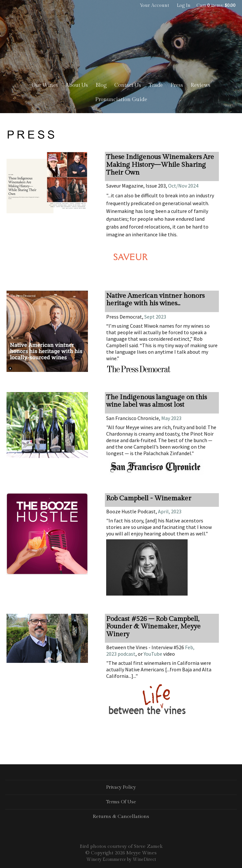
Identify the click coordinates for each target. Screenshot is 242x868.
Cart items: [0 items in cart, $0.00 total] (216, 6)
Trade (156, 85)
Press (177, 85)
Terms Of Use (121, 802)
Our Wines (45, 85)
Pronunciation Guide (121, 99)
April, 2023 (169, 511)
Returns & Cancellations (121, 816)
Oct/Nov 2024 (183, 186)
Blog (101, 85)
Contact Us (128, 85)
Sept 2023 (155, 317)
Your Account (154, 6)
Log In (184, 6)
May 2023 (171, 418)
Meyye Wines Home (121, 46)
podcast (126, 654)
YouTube (153, 654)
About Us (77, 85)
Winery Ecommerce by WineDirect (121, 860)
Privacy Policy (121, 787)
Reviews (200, 85)
